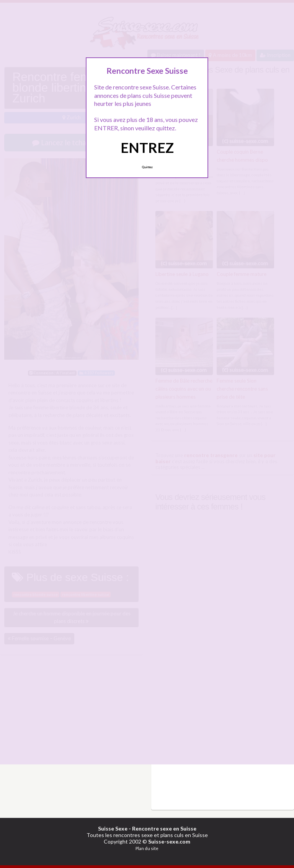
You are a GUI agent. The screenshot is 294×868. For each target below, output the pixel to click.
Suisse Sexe (113, 828)
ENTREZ (147, 148)
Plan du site (147, 848)
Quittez (147, 167)
